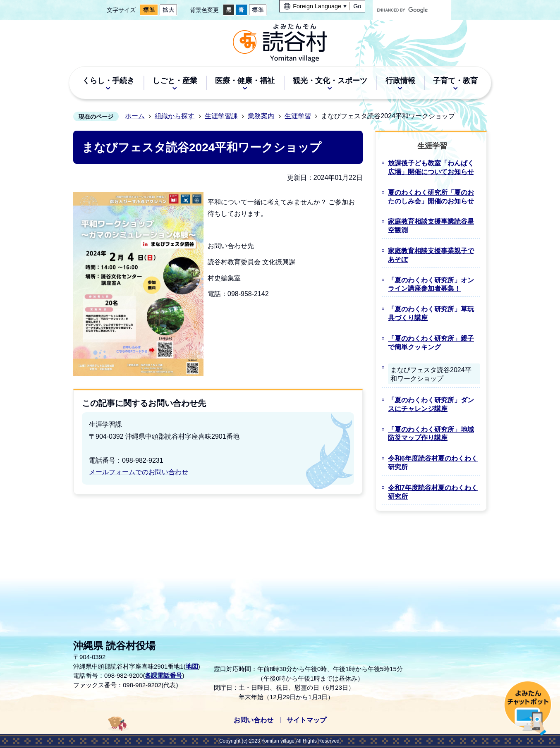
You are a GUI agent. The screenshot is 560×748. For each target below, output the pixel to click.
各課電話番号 (163, 675)
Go (357, 6)
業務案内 (261, 116)
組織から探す (175, 116)
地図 (192, 666)
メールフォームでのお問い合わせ (139, 472)
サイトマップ (306, 720)
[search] (404, 10)
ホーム (135, 116)
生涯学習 (298, 116)
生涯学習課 (221, 116)
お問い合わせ (254, 720)
